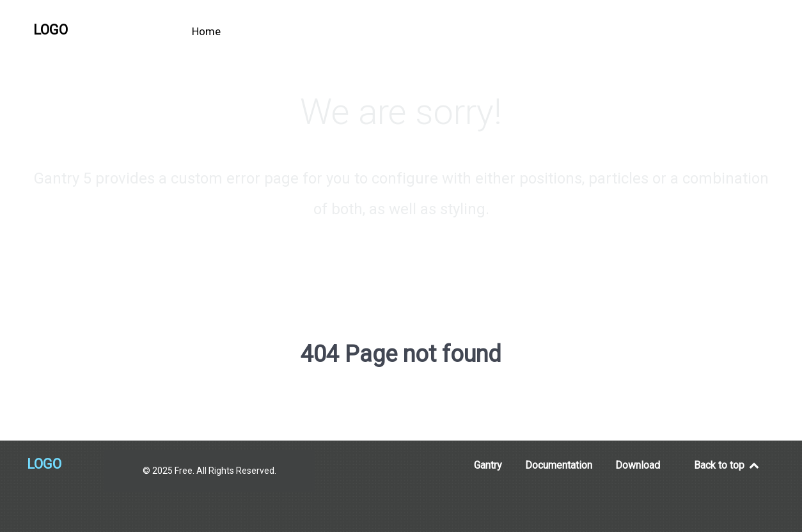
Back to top (727, 465)
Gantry (488, 465)
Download (638, 465)
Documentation (559, 465)
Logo (51, 30)
